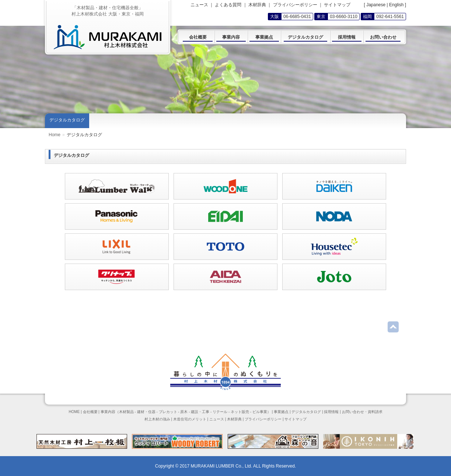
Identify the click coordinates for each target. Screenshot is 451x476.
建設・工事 (200, 412)
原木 (184, 412)
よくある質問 (228, 5)
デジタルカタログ (67, 120)
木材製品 (126, 412)
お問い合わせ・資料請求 (362, 412)
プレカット (168, 412)
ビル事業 (260, 412)
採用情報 (331, 412)
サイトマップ (337, 5)
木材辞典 (257, 5)
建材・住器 (146, 412)
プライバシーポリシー (295, 5)
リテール (220, 412)
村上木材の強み (157, 419)
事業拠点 (281, 412)
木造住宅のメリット (190, 419)
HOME (74, 412)
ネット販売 (240, 412)
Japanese (376, 5)
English (396, 5)
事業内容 (108, 412)
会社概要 (90, 412)
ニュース (199, 5)
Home (55, 135)
